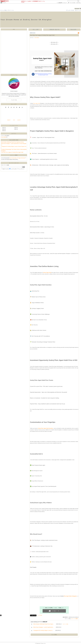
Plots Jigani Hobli (36, 103)
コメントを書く (75, 619)
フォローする (14, 100)
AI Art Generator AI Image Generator (18, 158)
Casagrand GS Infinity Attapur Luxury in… (43, 630)
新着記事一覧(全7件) (54, 29)
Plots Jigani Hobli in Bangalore (70, 596)
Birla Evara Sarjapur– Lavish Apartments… (44, 627)
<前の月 (9, 120)
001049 (77, 9)
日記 (5, 10)
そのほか (4, 3)
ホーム (2, 10)
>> (62, 3)
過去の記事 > (74, 29)
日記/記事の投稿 (14, 140)
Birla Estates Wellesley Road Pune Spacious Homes (12, 142)
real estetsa (4, 137)
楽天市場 (78, 3)
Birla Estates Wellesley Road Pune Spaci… (44, 624)
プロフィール (11, 10)
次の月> (19, 120)
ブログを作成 (72, 3)
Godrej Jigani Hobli (47, 272)
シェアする (39, 615)
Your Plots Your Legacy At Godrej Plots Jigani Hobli (12, 152)
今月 (14, 120)
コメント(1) (65, 624)
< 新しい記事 (35, 29)
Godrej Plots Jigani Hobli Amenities (46, 428)
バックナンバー (14, 126)
